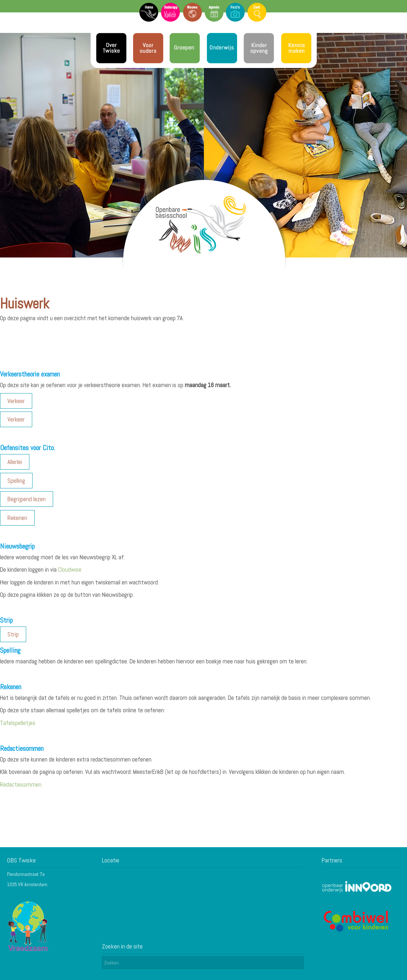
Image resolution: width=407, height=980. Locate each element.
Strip (13, 634)
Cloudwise (70, 570)
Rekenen (17, 518)
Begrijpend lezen (27, 499)
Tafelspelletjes (18, 723)
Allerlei (15, 462)
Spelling (16, 481)
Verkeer (16, 401)
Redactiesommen (21, 784)
